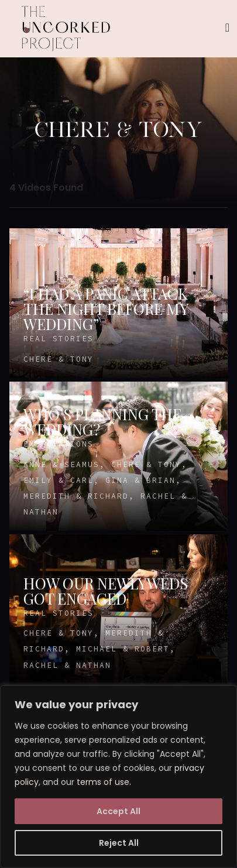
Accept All (118, 811)
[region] (118, 777)
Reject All (119, 843)
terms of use (103, 782)
